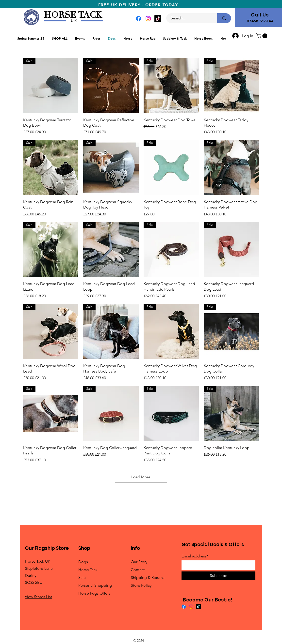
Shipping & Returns (148, 577)
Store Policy (141, 585)
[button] (262, 36)
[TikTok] (158, 19)
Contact (138, 570)
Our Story (139, 562)
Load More (141, 477)
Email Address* (195, 556)
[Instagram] (148, 19)
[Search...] (189, 18)
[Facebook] (139, 19)
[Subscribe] (218, 576)
